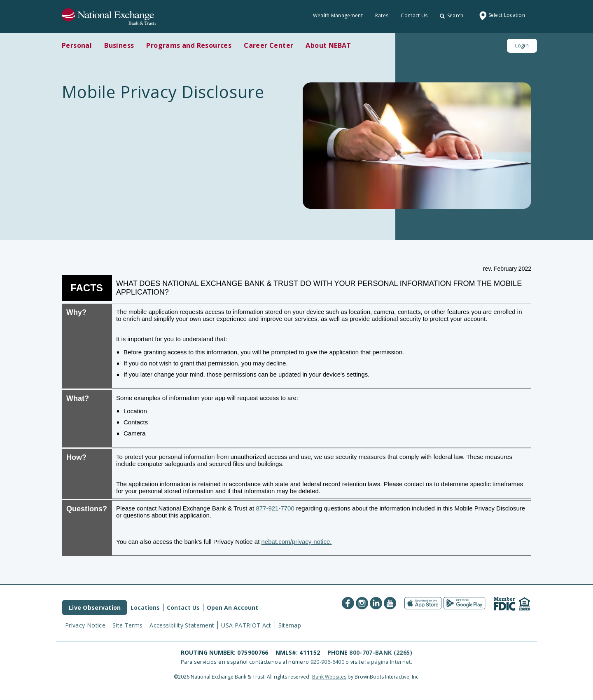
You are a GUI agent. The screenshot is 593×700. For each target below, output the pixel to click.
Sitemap (290, 625)
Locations (145, 608)
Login (522, 45)
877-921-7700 (275, 508)
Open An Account (232, 608)
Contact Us (414, 15)
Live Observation (95, 608)
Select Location (501, 16)
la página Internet (388, 662)
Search (452, 15)
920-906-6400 (327, 662)
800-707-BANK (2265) (381, 652)
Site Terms (128, 625)
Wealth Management (338, 15)
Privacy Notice (85, 625)
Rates (382, 15)
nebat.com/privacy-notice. (297, 542)
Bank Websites (329, 677)
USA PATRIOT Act (246, 625)
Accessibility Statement (182, 625)
